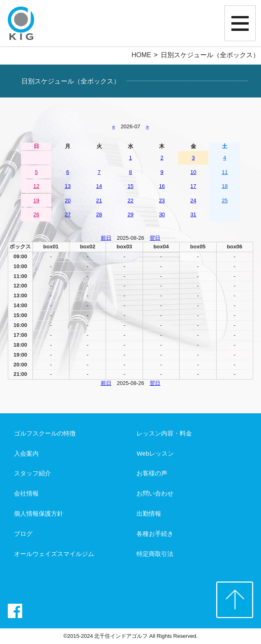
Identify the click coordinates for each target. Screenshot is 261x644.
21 (99, 200)
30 (162, 214)
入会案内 (26, 453)
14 (99, 186)
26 (36, 214)
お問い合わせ (155, 493)
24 (193, 200)
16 (162, 186)
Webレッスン (155, 453)
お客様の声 (152, 473)
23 (162, 200)
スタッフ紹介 (32, 473)
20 (67, 200)
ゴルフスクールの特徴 (45, 433)
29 (130, 214)
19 (36, 200)
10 (193, 172)
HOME (141, 55)
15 (130, 186)
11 (224, 172)
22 (130, 200)
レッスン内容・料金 (164, 433)
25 (224, 200)
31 (193, 214)
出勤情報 (149, 513)
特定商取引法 (155, 554)
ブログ (23, 534)
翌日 (155, 238)
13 (67, 186)
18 (224, 186)
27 (67, 214)
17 (193, 186)
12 (36, 186)
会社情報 (26, 493)
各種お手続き (155, 534)
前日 (106, 238)
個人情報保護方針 (39, 513)
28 (99, 214)
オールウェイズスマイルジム (54, 554)
